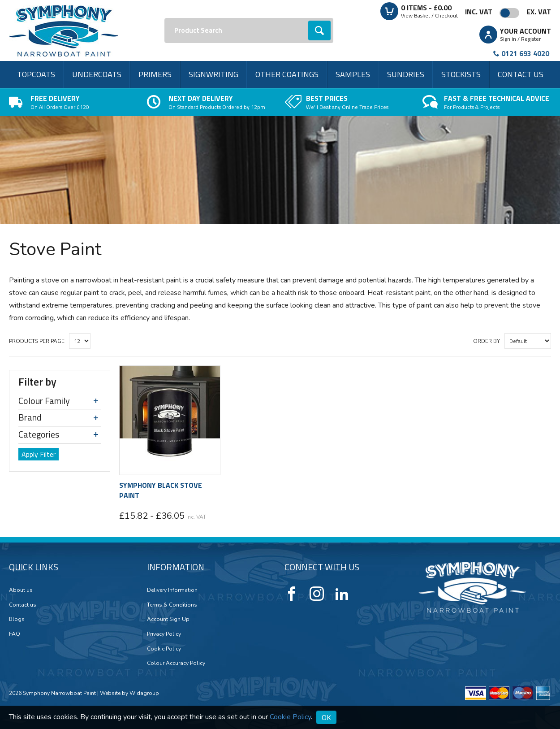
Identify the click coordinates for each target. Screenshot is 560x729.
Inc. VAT (479, 12)
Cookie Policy (164, 649)
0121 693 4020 (525, 53)
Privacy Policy (164, 634)
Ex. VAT (539, 12)
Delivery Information (172, 590)
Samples (353, 74)
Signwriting (213, 74)
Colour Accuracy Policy (176, 663)
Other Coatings (287, 74)
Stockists (461, 74)
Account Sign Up (168, 619)
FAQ (15, 634)
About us (21, 590)
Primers (155, 74)
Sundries (406, 74)
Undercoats (97, 74)
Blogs (17, 619)
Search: (165, 18)
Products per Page (37, 341)
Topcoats (36, 74)
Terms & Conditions (172, 605)
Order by (487, 341)
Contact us (521, 74)
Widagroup (144, 693)
